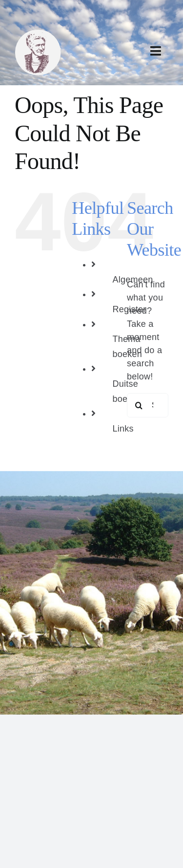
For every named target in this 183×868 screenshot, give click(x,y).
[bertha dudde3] (38, 34)
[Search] (139, 405)
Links (123, 429)
